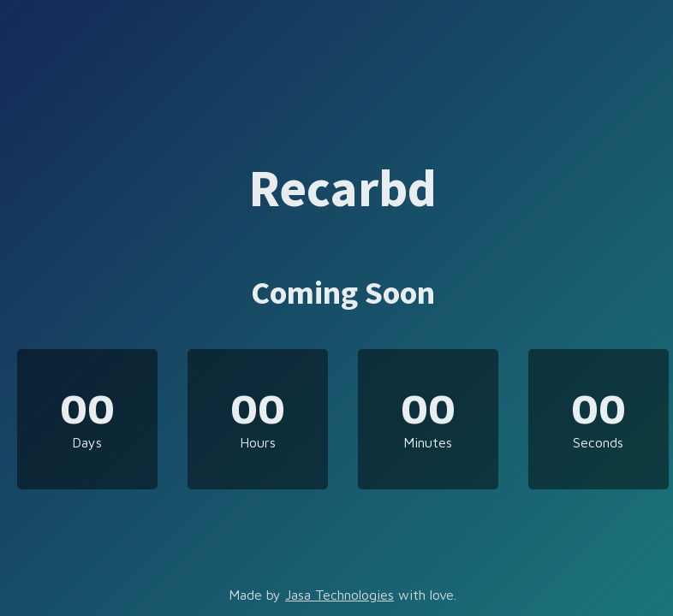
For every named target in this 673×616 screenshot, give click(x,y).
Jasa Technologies (339, 595)
